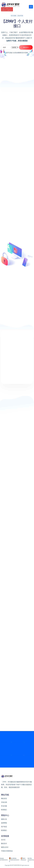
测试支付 (26, 47)
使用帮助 (4, 823)
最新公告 (4, 819)
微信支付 (4, 843)
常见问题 (4, 806)
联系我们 (4, 810)
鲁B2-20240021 (23, 859)
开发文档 (4, 802)
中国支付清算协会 (7, 851)
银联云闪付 (5, 847)
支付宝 (3, 840)
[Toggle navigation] (31, 7)
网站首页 (4, 798)
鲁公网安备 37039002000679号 (14, 860)
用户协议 (4, 827)
